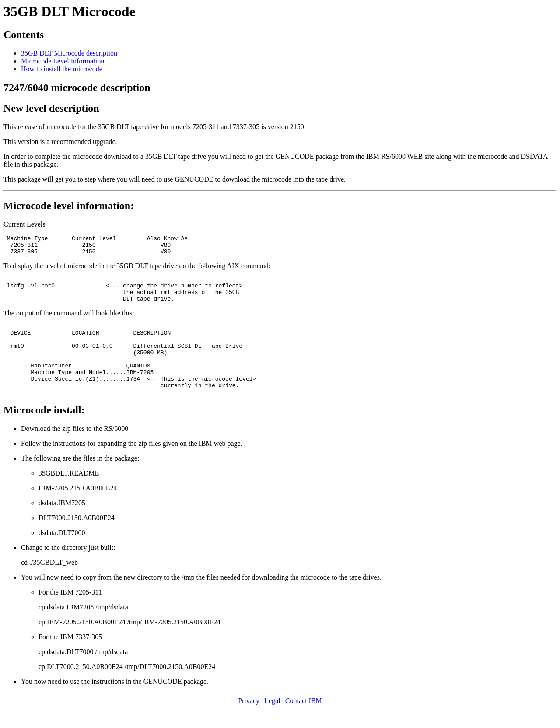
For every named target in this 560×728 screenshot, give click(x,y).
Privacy (249, 720)
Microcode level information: (69, 206)
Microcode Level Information (63, 61)
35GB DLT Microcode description (69, 53)
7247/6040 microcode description (77, 87)
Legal (272, 720)
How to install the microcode (62, 69)
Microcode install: (44, 430)
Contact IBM (304, 720)
